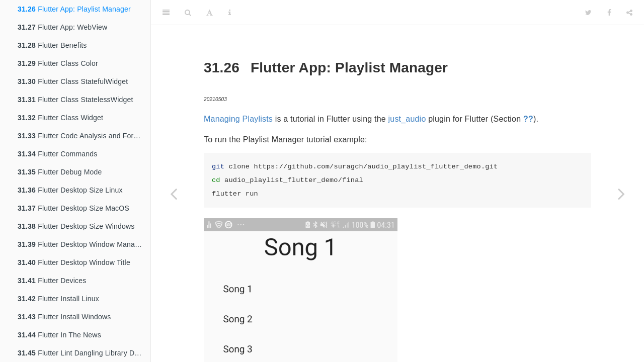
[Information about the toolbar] (230, 13)
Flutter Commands (57, 154)
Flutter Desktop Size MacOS (73, 208)
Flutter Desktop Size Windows (76, 226)
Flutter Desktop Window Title (74, 262)
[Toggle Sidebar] (166, 13)
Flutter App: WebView (62, 27)
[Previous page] (174, 194)
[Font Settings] (210, 13)
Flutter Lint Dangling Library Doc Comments (84, 353)
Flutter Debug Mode (60, 172)
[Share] (629, 13)
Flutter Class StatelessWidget (75, 100)
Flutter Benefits (52, 45)
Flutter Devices (52, 281)
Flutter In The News (59, 335)
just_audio (407, 119)
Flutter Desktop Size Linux (70, 190)
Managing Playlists (238, 119)
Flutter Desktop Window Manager (82, 244)
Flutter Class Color (58, 63)
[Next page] (621, 194)
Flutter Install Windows (64, 317)
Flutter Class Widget (60, 118)
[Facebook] (609, 13)
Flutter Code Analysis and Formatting (84, 136)
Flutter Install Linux (58, 299)
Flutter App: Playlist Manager (74, 9)
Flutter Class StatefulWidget (73, 81)
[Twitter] (588, 13)
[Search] (188, 13)
